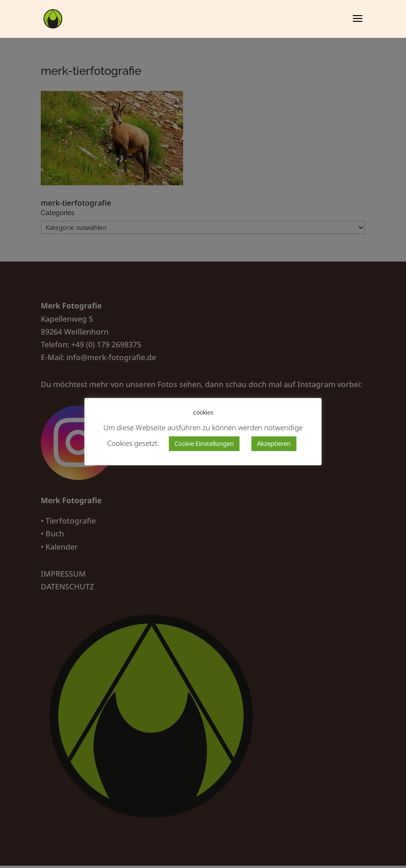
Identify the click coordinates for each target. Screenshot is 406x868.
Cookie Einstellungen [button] (204, 443)
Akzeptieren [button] (274, 443)
